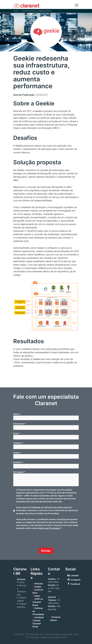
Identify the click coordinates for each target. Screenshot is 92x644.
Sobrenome (19, 424)
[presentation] (33, 540)
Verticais (39, 584)
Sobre (37, 596)
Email (17, 433)
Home (16, 11)
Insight (38, 587)
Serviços (21, 579)
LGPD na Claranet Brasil (38, 602)
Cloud (22, 582)
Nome (17, 414)
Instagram (75, 580)
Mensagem (19, 472)
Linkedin (75, 575)
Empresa (18, 462)
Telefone (18, 443)
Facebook (75, 584)
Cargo (17, 453)
